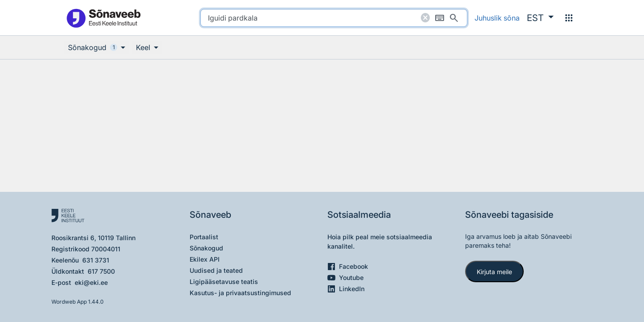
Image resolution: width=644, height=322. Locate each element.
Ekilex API (205, 259)
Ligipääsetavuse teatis (224, 282)
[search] (334, 18)
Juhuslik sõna (497, 18)
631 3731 (96, 260)
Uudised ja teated (216, 270)
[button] (540, 18)
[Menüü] (569, 18)
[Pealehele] (103, 18)
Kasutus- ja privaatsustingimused (240, 293)
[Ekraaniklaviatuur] (440, 18)
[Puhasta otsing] (425, 18)
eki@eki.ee (91, 282)
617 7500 (101, 271)
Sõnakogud (206, 248)
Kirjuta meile (494, 272)
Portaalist (204, 237)
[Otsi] (454, 18)
